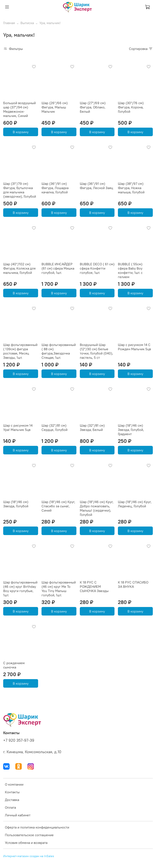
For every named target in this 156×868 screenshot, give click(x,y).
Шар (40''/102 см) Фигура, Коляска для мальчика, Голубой (19, 268)
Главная (9, 23)
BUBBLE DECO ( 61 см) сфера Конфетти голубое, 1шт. (97, 268)
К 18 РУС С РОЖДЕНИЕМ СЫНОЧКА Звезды (94, 586)
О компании (14, 784)
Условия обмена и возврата (26, 843)
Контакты (12, 792)
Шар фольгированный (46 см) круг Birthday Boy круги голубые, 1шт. (20, 589)
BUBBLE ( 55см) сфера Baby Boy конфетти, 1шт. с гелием (130, 270)
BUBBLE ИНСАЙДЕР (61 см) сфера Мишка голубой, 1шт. (58, 268)
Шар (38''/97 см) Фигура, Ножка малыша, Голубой (131, 188)
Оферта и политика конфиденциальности (37, 827)
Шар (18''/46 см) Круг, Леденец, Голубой (135, 504)
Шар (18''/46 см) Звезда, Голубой (16, 504)
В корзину (21, 132)
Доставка (12, 800)
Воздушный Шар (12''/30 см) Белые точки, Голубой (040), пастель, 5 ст (96, 351)
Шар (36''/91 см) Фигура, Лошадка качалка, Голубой (55, 188)
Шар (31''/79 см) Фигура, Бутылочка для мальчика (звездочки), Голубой (20, 190)
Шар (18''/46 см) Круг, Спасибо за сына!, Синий (58, 506)
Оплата (10, 807)
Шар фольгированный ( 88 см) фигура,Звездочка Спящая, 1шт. (59, 351)
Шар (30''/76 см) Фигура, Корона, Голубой (131, 107)
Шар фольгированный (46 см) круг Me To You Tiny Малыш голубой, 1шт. (59, 589)
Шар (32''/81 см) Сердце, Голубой (54, 427)
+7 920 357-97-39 (19, 740)
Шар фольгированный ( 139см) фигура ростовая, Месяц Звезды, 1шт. (20, 351)
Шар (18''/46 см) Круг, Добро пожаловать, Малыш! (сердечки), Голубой (97, 508)
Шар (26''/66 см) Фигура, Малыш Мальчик (55, 107)
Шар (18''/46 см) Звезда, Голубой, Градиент (131, 430)
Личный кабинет (18, 815)
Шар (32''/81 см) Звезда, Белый (92, 427)
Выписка (27, 23)
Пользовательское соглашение (29, 835)
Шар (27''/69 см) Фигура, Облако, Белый (93, 107)
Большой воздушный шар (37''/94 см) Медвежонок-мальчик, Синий (19, 109)
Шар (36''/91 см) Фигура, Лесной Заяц (96, 186)
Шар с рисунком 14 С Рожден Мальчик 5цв (134, 347)
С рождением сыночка (14, 665)
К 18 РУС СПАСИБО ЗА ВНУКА (133, 584)
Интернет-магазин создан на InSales (29, 856)
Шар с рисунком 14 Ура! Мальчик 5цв (18, 427)
